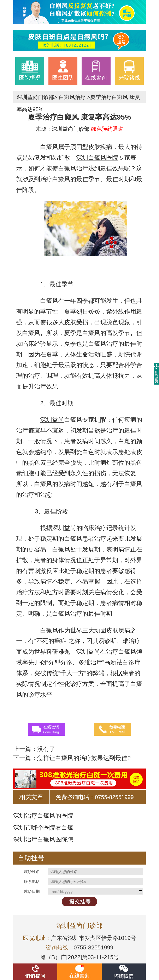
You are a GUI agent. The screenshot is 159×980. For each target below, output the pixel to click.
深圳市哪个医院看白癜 (43, 828)
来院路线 (129, 70)
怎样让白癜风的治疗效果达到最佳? (84, 758)
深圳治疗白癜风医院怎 (43, 839)
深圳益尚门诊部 (35, 97)
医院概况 (30, 70)
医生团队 (63, 70)
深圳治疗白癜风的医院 (43, 816)
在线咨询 (96, 70)
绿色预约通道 (107, 129)
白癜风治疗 (72, 97)
